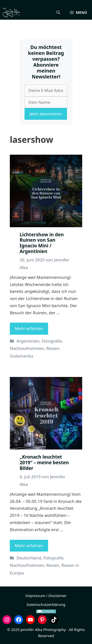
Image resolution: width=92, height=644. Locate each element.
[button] (58, 12)
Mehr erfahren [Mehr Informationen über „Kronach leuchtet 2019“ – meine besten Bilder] (29, 546)
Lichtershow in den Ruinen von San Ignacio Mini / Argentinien (42, 243)
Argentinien (28, 341)
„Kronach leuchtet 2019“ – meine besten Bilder (44, 463)
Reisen (53, 348)
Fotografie (52, 341)
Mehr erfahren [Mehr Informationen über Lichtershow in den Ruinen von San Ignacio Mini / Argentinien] (29, 328)
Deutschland (29, 558)
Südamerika (21, 356)
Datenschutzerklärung (46, 604)
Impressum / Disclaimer (46, 596)
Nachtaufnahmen (27, 348)
